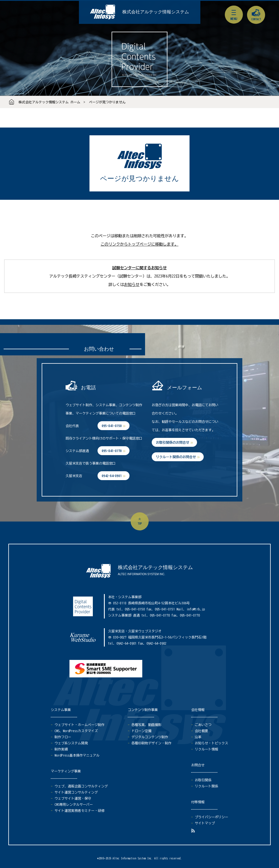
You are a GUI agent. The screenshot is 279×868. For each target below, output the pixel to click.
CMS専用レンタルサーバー (74, 804)
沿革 (198, 737)
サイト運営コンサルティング (76, 792)
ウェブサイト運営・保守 (73, 798)
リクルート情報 (206, 749)
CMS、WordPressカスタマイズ (76, 731)
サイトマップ (205, 823)
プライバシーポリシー (211, 817)
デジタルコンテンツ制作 (150, 737)
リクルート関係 (206, 786)
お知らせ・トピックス (211, 743)
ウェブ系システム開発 (71, 743)
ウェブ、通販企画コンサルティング (81, 786)
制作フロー (63, 737)
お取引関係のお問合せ (173, 442)
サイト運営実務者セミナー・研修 (79, 810)
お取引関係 (203, 780)
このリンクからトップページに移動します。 (139, 244)
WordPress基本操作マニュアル (77, 755)
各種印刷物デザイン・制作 (151, 743)
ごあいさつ (203, 725)
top (140, 523)
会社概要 (201, 731)
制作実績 (61, 749)
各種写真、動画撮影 (146, 725)
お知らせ (132, 285)
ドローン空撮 (141, 731)
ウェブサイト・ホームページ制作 (79, 725)
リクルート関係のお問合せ (176, 457)
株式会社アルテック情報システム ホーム (49, 102)
